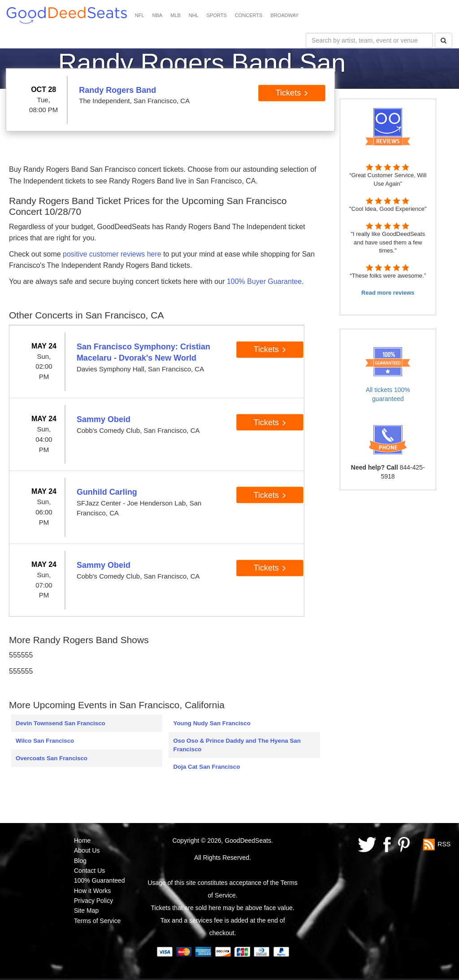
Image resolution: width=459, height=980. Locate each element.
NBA (158, 15)
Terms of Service (97, 921)
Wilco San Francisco (45, 741)
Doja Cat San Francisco (206, 767)
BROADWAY (284, 15)
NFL (140, 15)
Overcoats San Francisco (52, 758)
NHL (194, 15)
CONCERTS (249, 15)
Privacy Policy (93, 901)
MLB (175, 15)
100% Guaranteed (100, 880)
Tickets (292, 93)
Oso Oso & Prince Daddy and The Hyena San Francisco (237, 745)
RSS (444, 844)
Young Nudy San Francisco (212, 723)
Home (82, 841)
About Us (87, 850)
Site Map (86, 910)
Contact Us (89, 871)
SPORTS (217, 15)
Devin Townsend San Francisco (61, 723)
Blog (80, 861)
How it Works (92, 891)
